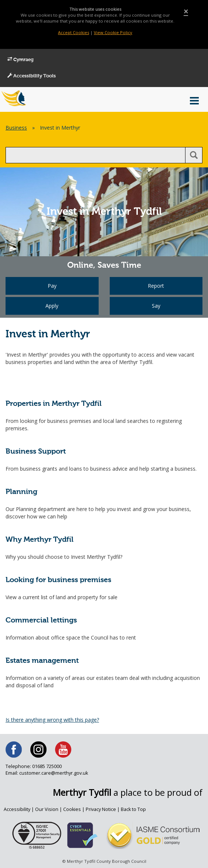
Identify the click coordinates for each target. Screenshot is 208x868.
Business (16, 128)
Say (156, 306)
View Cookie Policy (113, 32)
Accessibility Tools (32, 76)
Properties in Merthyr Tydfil (54, 404)
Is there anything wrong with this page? (52, 720)
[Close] (186, 12)
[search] (96, 155)
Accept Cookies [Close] (74, 32)
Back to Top (133, 809)
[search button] (194, 155)
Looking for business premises (58, 580)
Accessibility (17, 809)
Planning (21, 492)
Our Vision (47, 809)
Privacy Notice (101, 809)
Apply (52, 306)
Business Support (36, 452)
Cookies (72, 809)
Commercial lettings (41, 620)
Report (156, 286)
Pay (52, 286)
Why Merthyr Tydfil (40, 540)
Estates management (42, 661)
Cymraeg (21, 60)
